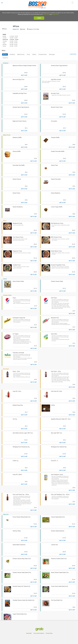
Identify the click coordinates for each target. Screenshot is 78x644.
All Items (5, 54)
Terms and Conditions (39, 633)
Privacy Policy (55, 14)
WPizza (16, 26)
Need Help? (29, 633)
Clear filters (73, 54)
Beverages (52, 54)
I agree (39, 18)
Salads (34, 54)
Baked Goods (21, 54)
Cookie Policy (46, 14)
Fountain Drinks (43, 54)
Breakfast (12, 54)
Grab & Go (5, 58)
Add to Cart (24, 75)
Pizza (28, 54)
